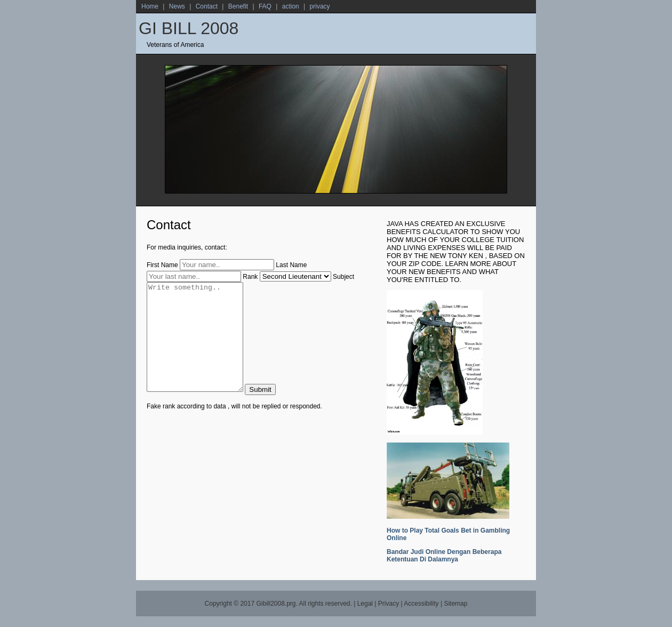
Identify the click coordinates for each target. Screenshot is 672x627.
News (177, 6)
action (291, 6)
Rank (250, 277)
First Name (162, 265)
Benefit (238, 6)
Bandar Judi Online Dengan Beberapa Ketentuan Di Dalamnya (444, 556)
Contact (207, 6)
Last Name (291, 265)
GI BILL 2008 (189, 28)
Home (150, 6)
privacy (320, 6)
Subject (343, 277)
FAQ (265, 6)
